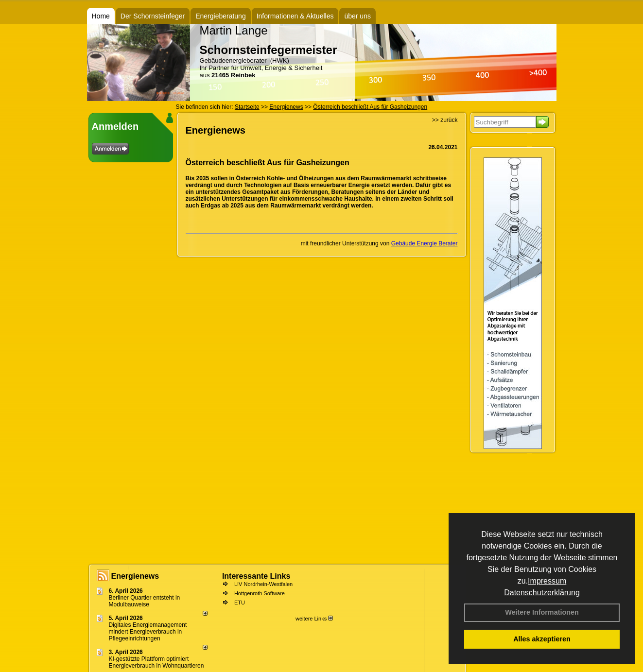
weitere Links (314, 619)
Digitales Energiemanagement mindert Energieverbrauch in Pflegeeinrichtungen (148, 632)
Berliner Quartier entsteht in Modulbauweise (145, 601)
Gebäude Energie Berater (425, 243)
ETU (240, 603)
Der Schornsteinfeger (153, 16)
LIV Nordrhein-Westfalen (263, 584)
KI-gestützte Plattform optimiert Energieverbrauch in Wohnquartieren (156, 662)
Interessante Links (256, 576)
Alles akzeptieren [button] (542, 639)
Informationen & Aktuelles (295, 16)
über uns (357, 16)
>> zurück (445, 120)
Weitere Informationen (542, 612)
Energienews (135, 576)
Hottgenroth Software (260, 593)
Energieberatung (221, 16)
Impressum (547, 581)
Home (101, 16)
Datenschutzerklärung (542, 593)
